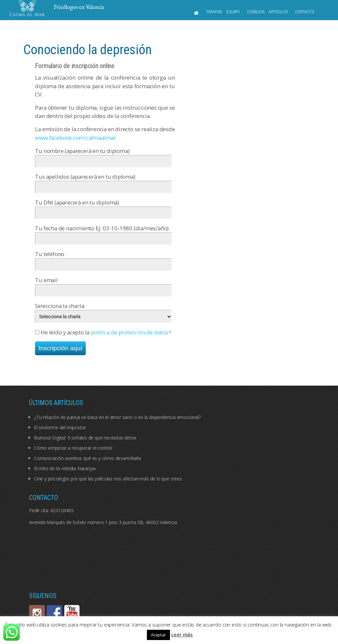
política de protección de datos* (131, 332)
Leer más (182, 634)
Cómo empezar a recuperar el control (73, 448)
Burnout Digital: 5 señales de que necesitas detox (85, 438)
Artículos (278, 12)
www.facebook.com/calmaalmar (76, 138)
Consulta (256, 12)
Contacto (305, 12)
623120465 (62, 510)
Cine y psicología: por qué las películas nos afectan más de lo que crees (108, 479)
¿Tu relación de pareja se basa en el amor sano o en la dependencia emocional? (117, 417)
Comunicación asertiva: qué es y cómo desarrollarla (87, 458)
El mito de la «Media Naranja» (65, 468)
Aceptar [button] (158, 635)
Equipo (233, 12)
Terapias (214, 12)
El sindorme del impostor (60, 427)
